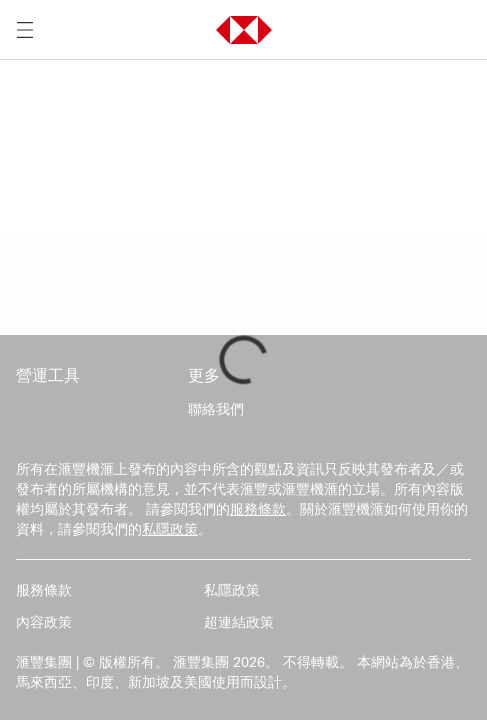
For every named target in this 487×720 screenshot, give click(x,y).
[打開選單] (25, 30)
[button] (244, 30)
